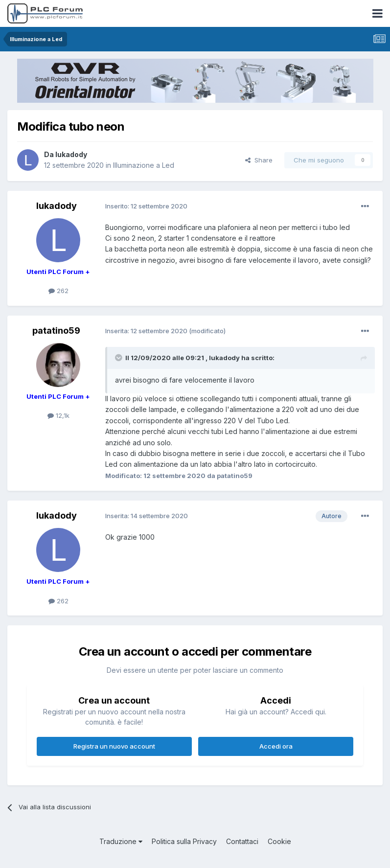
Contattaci (242, 841)
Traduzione (121, 841)
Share (259, 160)
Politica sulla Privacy (184, 841)
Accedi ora (276, 746)
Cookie (279, 841)
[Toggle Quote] (119, 358)
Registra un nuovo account (114, 746)
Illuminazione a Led (144, 165)
